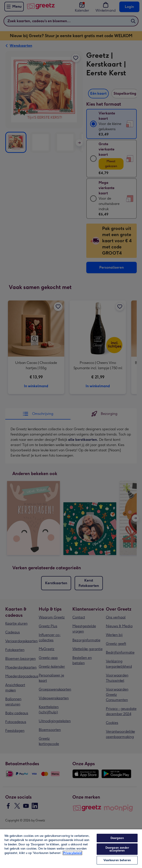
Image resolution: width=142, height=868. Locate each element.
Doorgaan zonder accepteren (117, 849)
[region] (71, 848)
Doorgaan (117, 838)
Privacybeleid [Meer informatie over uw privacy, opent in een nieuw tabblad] (72, 853)
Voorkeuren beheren (117, 860)
